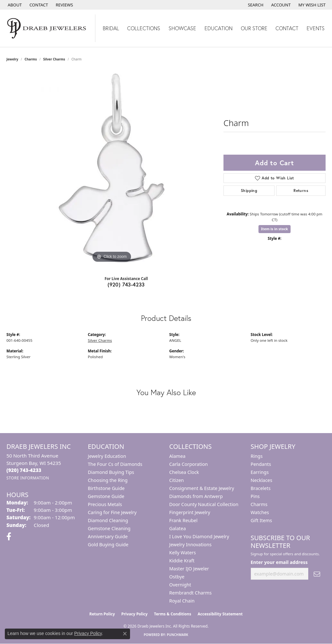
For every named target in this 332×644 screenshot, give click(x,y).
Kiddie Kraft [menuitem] (182, 561)
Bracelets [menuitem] (261, 488)
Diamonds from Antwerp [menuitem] (196, 496)
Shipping (249, 190)
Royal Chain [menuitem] (182, 601)
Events (316, 28)
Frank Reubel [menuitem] (183, 520)
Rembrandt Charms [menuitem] (190, 593)
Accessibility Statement (220, 614)
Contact (287, 28)
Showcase (182, 28)
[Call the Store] (24, 470)
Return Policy (102, 614)
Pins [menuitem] (255, 496)
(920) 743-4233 (126, 284)
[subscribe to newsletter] (317, 574)
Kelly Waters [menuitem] (183, 553)
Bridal (111, 28)
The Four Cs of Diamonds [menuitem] (115, 464)
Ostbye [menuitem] (177, 577)
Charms (31, 59)
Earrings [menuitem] (260, 472)
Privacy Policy (135, 614)
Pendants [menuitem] (261, 464)
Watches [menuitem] (260, 512)
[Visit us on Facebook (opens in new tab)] (9, 537)
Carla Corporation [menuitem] (188, 464)
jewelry (12, 59)
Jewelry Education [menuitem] (107, 456)
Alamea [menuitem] (177, 456)
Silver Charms (54, 59)
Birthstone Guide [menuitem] (106, 488)
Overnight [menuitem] (180, 585)
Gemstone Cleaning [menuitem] (109, 528)
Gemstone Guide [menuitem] (106, 496)
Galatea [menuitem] (178, 528)
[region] (112, 168)
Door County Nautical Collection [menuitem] (204, 504)
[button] (255, 5)
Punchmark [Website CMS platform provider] (178, 635)
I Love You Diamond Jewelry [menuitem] (199, 536)
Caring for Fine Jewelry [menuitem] (112, 512)
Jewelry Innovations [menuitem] (190, 544)
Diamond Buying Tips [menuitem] (111, 472)
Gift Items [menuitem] (262, 520)
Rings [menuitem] (257, 456)
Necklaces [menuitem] (262, 480)
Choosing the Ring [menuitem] (108, 480)
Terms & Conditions (173, 614)
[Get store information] (28, 478)
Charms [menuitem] (259, 504)
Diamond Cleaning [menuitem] (108, 520)
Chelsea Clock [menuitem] (184, 472)
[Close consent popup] (125, 634)
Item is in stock (275, 229)
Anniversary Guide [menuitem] (108, 536)
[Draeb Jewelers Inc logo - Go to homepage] (48, 28)
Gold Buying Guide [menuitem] (108, 544)
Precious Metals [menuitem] (105, 504)
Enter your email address (279, 562)
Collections (144, 28)
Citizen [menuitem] (177, 480)
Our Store (254, 28)
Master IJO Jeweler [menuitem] (189, 569)
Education (218, 28)
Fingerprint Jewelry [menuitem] (190, 512)
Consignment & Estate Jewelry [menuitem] (202, 488)
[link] (14, 5)
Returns (301, 190)
